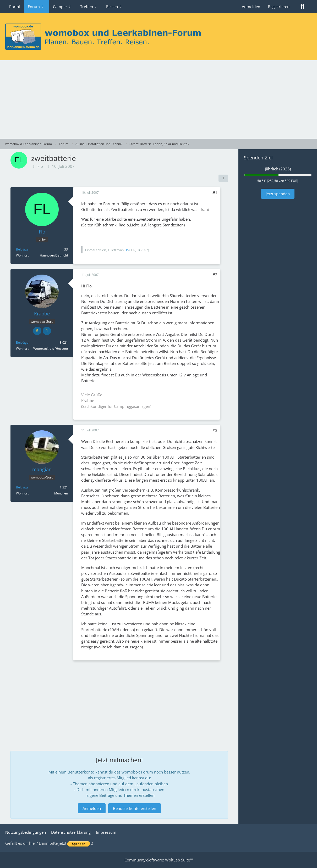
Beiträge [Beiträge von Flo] (22, 249)
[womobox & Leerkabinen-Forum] (159, 37)
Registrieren (279, 7)
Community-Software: (159, 860)
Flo (40, 166)
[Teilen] (223, 178)
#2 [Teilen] (215, 275)
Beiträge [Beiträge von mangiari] (22, 487)
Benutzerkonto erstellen (135, 808)
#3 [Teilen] (215, 430)
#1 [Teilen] (215, 193)
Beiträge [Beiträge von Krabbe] (22, 343)
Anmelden (251, 7)
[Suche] (303, 7)
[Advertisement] (159, 99)
